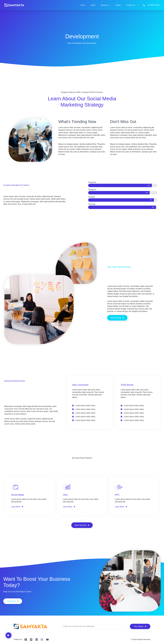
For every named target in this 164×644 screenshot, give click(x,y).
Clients (118, 5)
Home (83, 5)
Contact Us (131, 5)
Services (105, 5)
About (93, 5)
